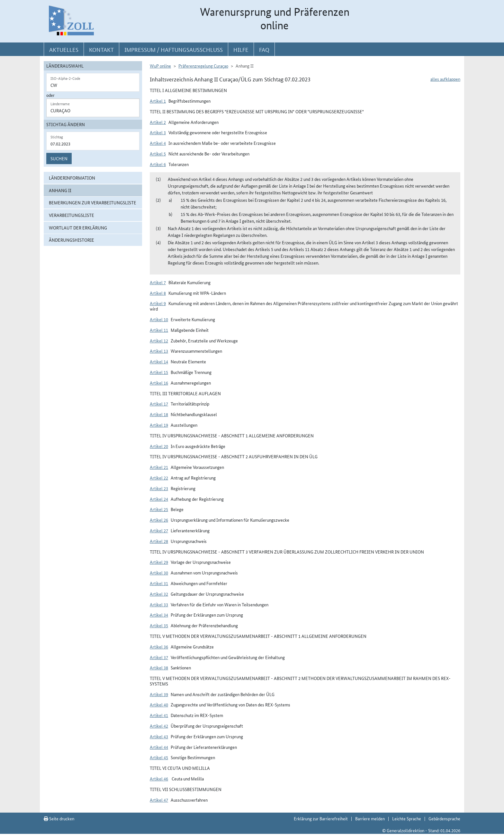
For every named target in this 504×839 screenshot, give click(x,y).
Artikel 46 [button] (159, 778)
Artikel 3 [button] (158, 132)
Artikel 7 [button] (158, 282)
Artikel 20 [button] (159, 446)
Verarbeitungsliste (72, 215)
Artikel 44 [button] (159, 747)
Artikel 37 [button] (159, 657)
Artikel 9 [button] (158, 303)
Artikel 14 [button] (159, 361)
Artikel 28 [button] (159, 541)
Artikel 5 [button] (158, 154)
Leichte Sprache (407, 818)
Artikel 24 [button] (159, 499)
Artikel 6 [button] (158, 164)
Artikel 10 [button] (159, 319)
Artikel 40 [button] (159, 704)
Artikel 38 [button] (159, 667)
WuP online (160, 66)
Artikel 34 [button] (159, 615)
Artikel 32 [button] (159, 594)
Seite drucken (59, 818)
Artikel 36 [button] (159, 647)
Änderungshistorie (72, 240)
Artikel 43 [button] (159, 736)
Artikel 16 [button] (159, 383)
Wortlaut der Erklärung (78, 228)
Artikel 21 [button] (159, 467)
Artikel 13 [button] (159, 351)
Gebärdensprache (444, 818)
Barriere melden (370, 818)
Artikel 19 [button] (159, 425)
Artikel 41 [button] (159, 715)
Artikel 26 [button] (159, 520)
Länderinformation (72, 178)
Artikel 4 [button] (158, 143)
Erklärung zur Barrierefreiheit (321, 818)
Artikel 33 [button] (159, 604)
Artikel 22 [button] (159, 478)
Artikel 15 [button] (159, 372)
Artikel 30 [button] (159, 573)
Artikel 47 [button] (159, 800)
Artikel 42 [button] (159, 726)
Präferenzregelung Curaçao (203, 66)
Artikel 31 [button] (159, 583)
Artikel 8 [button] (158, 293)
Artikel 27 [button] (159, 530)
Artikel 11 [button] (159, 330)
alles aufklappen (445, 79)
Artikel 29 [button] (159, 562)
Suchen (59, 158)
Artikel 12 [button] (159, 340)
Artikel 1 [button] (158, 101)
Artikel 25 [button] (159, 509)
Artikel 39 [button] (159, 694)
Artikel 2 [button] (158, 122)
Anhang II (60, 190)
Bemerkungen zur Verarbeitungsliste (93, 202)
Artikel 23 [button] (159, 488)
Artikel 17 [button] (159, 404)
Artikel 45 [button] (159, 757)
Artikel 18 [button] (159, 414)
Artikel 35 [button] (159, 625)
